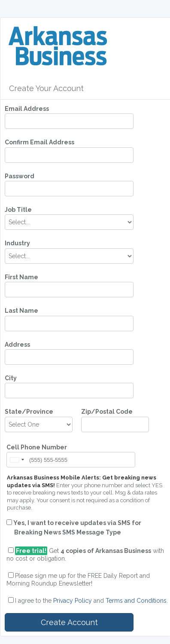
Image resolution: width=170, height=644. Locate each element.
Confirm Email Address (39, 142)
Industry (17, 243)
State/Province (29, 412)
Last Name (21, 311)
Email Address (27, 109)
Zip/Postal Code (107, 412)
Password (20, 176)
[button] (17, 460)
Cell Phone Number (37, 447)
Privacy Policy (73, 601)
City (11, 378)
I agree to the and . (91, 601)
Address (17, 345)
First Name (21, 277)
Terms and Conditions (136, 601)
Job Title (18, 210)
